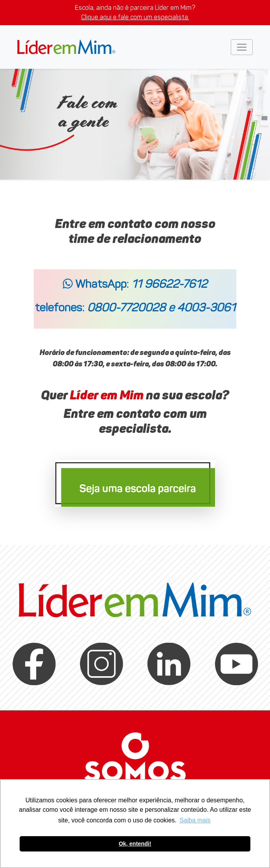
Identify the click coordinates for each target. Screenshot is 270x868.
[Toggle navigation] (242, 47)
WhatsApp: (135, 284)
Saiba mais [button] (195, 820)
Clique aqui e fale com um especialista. (135, 17)
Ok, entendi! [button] (135, 844)
